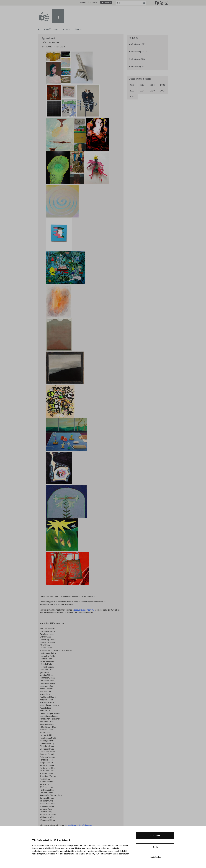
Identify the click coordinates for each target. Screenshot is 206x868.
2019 (163, 91)
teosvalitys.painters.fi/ (84, 610)
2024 (152, 85)
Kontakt (79, 29)
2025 (142, 85)
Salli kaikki (155, 836)
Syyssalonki (48, 38)
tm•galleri (67, 29)
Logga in (107, 2)
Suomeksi (84, 2)
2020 (152, 91)
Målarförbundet (51, 29)
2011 (132, 97)
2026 (132, 85)
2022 (132, 91)
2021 (142, 91)
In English (94, 2)
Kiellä (155, 847)
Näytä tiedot (155, 857)
